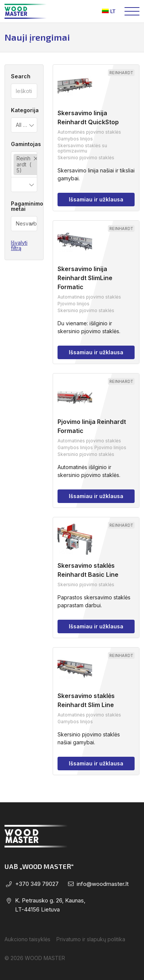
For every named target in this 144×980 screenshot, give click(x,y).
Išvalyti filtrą (19, 245)
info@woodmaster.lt (103, 884)
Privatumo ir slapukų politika (91, 939)
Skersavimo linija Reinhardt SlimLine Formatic (85, 278)
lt (109, 11)
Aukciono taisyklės (27, 939)
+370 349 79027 (37, 884)
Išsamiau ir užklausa (96, 199)
